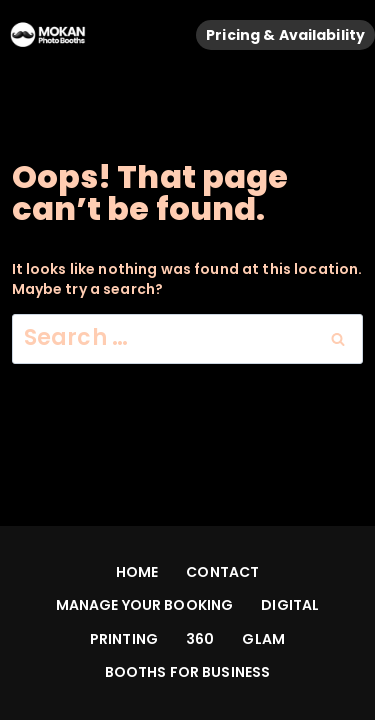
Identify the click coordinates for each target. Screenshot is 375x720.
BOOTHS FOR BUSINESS (188, 672)
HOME (137, 572)
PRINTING (124, 639)
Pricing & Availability (285, 35)
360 (200, 639)
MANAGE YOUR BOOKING (145, 605)
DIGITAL (290, 605)
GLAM (263, 639)
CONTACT (222, 572)
